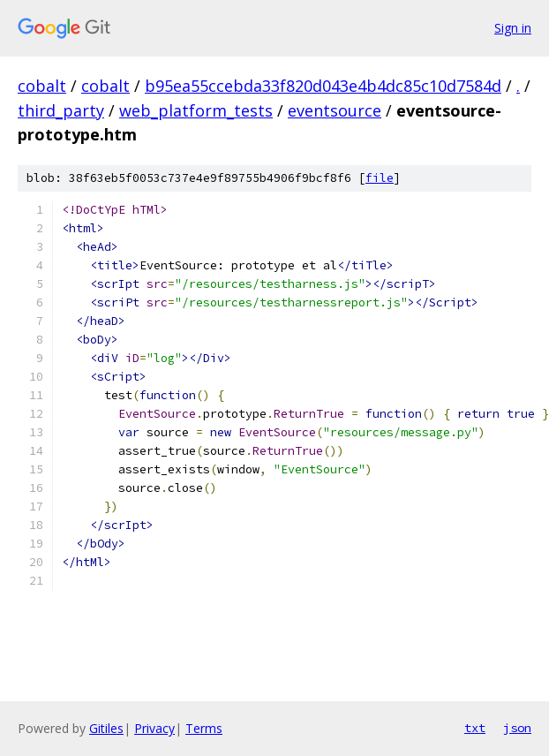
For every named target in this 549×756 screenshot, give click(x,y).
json (517, 728)
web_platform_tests (196, 110)
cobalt (42, 86)
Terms (204, 728)
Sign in (513, 28)
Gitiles (106, 728)
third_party (61, 110)
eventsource (335, 110)
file (380, 178)
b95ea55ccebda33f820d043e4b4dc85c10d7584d (323, 86)
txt (475, 728)
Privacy (154, 728)
